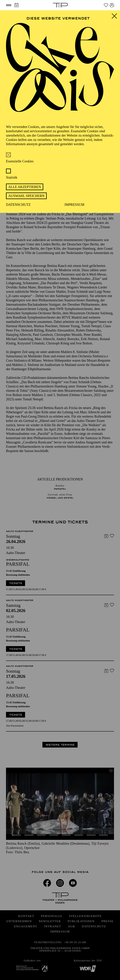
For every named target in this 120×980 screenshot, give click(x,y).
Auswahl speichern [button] (26, 196)
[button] (9, 5)
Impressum (75, 205)
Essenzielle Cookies (20, 161)
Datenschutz (18, 205)
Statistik (12, 177)
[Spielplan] (16, 5)
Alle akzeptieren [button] (25, 187)
